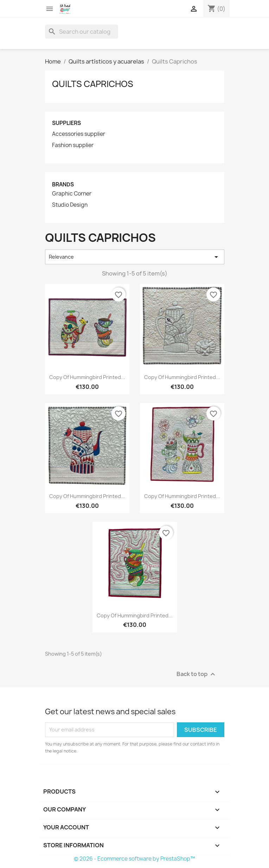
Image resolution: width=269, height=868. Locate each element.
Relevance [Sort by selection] (135, 257)
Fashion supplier (73, 145)
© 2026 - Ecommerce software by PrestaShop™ (134, 859)
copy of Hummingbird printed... (87, 377)
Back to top (197, 674)
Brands (63, 184)
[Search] (82, 32)
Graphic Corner (72, 194)
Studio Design (70, 205)
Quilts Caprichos (93, 84)
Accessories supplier (79, 134)
